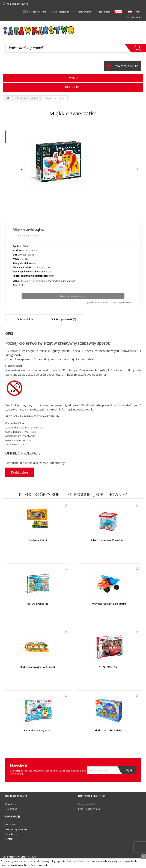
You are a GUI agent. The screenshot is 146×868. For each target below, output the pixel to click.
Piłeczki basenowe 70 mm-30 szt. (109, 542)
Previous (22, 171)
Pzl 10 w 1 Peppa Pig (37, 605)
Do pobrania (12, 835)
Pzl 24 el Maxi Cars (109, 669)
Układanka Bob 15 (37, 542)
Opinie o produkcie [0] (63, 321)
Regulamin (11, 826)
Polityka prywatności (16, 831)
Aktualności (11, 805)
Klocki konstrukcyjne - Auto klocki (37, 669)
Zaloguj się (134, 18)
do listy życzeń (97, 304)
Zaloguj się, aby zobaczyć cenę (73, 298)
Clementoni (31, 252)
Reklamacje (11, 810)
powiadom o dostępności (62, 282)
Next (137, 171)
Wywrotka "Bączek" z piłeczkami (109, 605)
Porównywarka (80, 12)
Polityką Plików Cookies (79, 861)
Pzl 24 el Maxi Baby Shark (37, 732)
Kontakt (9, 840)
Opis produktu (25, 321)
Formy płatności (86, 805)
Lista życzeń (102, 12)
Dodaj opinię (20, 474)
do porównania (123, 304)
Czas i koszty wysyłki (89, 810)
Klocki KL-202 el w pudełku (109, 732)
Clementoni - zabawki (27, 100)
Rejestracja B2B (56, 12)
